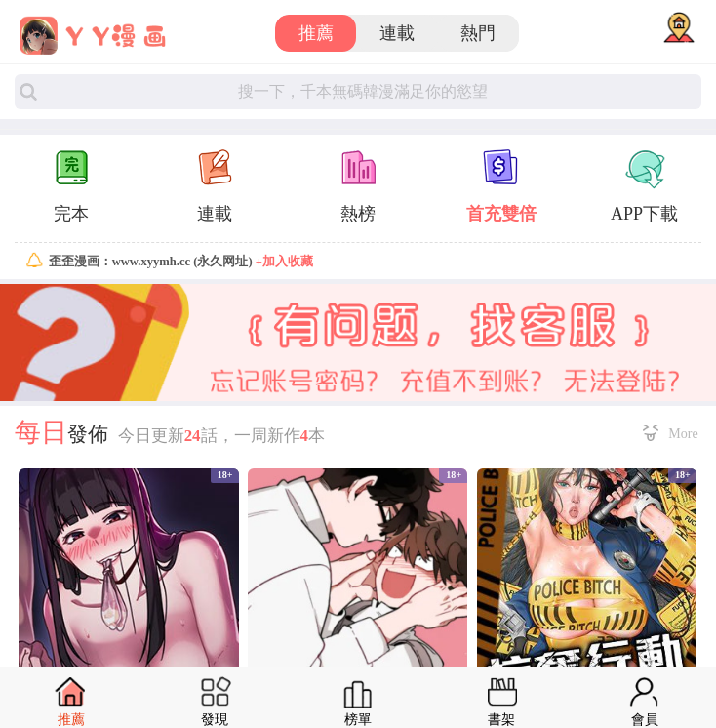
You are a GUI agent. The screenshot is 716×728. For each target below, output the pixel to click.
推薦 (316, 33)
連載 (397, 33)
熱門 (478, 33)
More (683, 433)
